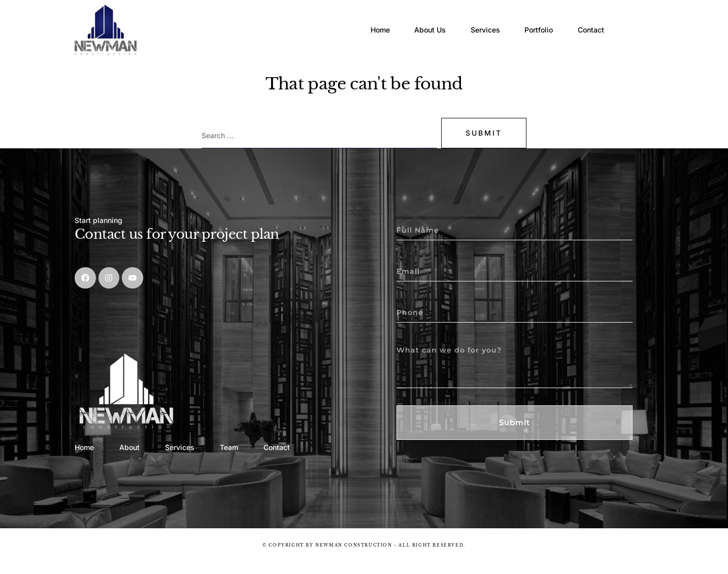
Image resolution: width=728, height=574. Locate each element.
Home (359, 23)
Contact (593, 23)
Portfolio (536, 23)
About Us (415, 23)
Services (476, 23)
